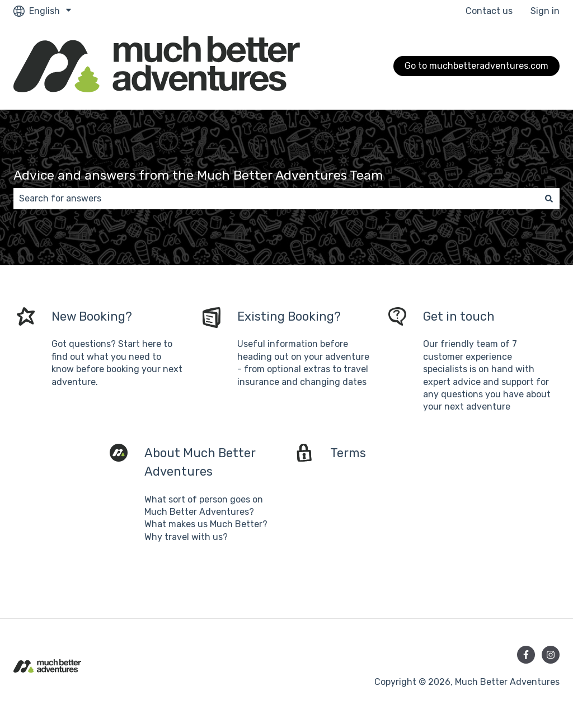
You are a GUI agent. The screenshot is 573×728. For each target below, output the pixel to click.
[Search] (549, 199)
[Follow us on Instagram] (551, 655)
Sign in (545, 11)
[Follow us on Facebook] (526, 655)
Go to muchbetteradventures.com (476, 66)
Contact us (489, 11)
